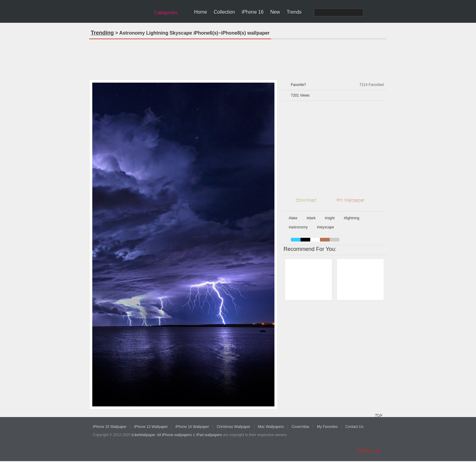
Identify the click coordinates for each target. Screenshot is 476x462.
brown (325, 240)
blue (296, 240)
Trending (102, 33)
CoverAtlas (300, 427)
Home (201, 12)
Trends (294, 12)
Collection (224, 12)
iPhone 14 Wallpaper (192, 427)
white (315, 240)
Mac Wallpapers (271, 427)
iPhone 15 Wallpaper (110, 427)
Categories (166, 13)
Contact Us (354, 427)
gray (335, 240)
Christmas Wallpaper (234, 427)
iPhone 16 (253, 12)
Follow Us (369, 451)
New (275, 12)
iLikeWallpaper (144, 435)
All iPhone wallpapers (174, 435)
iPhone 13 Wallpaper (151, 427)
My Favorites (327, 427)
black (305, 240)
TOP (378, 415)
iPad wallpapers (209, 435)
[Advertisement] (238, 57)
